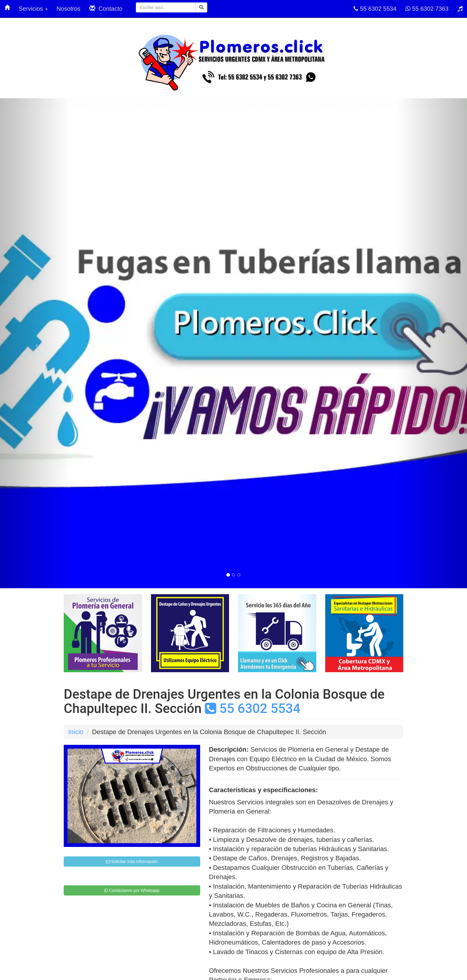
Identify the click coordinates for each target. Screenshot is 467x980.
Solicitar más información (132, 862)
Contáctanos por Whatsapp (132, 890)
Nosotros (69, 9)
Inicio (76, 732)
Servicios (33, 9)
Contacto (106, 8)
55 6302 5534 (375, 9)
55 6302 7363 (427, 9)
